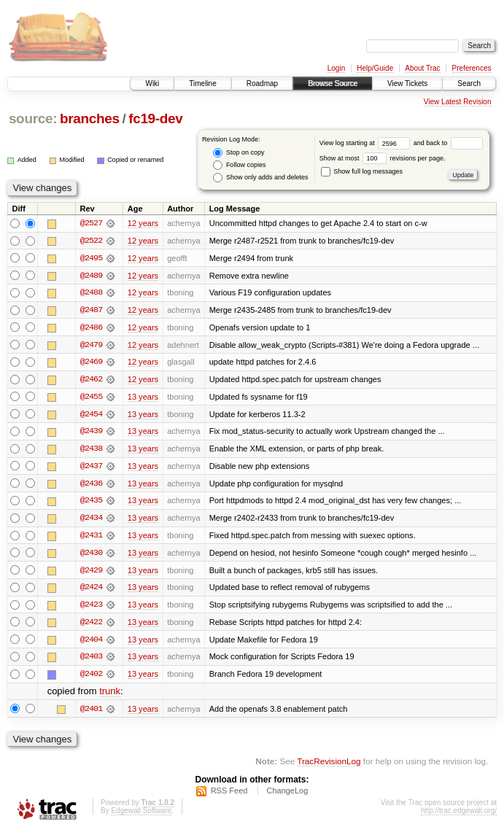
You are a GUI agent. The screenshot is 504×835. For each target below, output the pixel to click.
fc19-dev (155, 119)
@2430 (91, 556)
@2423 (91, 608)
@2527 (91, 223)
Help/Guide (375, 68)
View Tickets (407, 83)
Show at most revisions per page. (383, 158)
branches (90, 119)
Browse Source (333, 83)
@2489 (91, 276)
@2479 (91, 346)
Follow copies (239, 165)
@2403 (91, 661)
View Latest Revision (458, 102)
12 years (143, 223)
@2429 (91, 573)
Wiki (152, 83)
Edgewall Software (141, 816)
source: (33, 119)
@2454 (91, 416)
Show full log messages (362, 171)
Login (336, 68)
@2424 (91, 591)
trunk (110, 696)
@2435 (91, 503)
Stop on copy (239, 153)
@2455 (91, 398)
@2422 (91, 626)
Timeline (202, 83)
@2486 (91, 328)
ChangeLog (287, 796)
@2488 (91, 293)
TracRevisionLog (329, 766)
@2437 (91, 468)
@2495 (91, 258)
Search (469, 83)
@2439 (91, 433)
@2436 (91, 486)
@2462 (91, 381)
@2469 (91, 363)
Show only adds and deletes (260, 178)
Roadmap (262, 83)
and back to (448, 143)
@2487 (91, 311)
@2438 (91, 451)
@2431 (91, 538)
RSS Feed (229, 796)
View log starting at (367, 143)
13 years (143, 398)
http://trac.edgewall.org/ (459, 816)
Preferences (472, 68)
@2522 (91, 241)
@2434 (91, 521)
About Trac (422, 68)
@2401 (91, 713)
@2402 (91, 678)
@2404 (91, 643)
